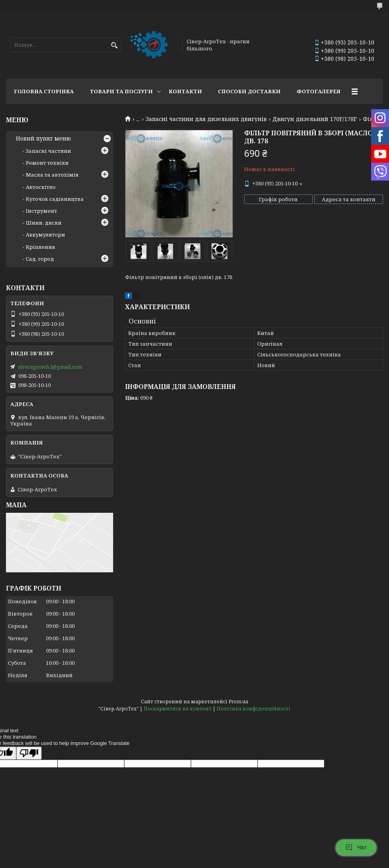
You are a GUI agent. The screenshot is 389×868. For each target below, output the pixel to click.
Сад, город (40, 259)
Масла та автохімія (52, 175)
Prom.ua (238, 702)
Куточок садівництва (55, 199)
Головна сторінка (44, 91)
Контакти (185, 91)
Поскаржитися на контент (178, 709)
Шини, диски (44, 223)
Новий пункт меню (43, 139)
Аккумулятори (45, 235)
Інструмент (41, 211)
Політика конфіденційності (254, 709)
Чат (356, 847)
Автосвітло (41, 187)
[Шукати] (114, 45)
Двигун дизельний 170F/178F (315, 119)
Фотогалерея (319, 91)
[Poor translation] (29, 753)
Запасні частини (48, 151)
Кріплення (40, 247)
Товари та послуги (121, 91)
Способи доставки (249, 91)
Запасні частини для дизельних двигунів (206, 119)
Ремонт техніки (47, 163)
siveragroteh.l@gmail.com (50, 367)
